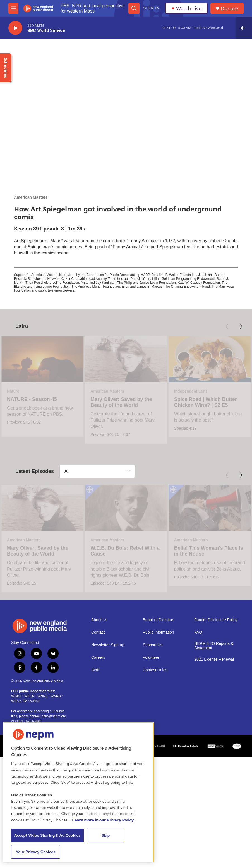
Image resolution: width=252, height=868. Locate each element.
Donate (229, 9)
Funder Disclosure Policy (216, 712)
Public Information (159, 724)
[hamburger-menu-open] (13, 8)
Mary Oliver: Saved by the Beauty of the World (112, 402)
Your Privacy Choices (36, 852)
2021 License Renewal (214, 752)
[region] (78, 792)
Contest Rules (155, 762)
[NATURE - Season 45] (42, 359)
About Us (99, 712)
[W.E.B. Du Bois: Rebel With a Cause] (110, 555)
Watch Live (186, 8)
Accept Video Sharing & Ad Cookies (47, 835)
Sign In (151, 8)
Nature (13, 391)
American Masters (31, 197)
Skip (106, 835)
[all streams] (244, 28)
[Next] (241, 326)
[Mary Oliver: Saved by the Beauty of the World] (117, 359)
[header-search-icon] (134, 8)
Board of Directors (159, 712)
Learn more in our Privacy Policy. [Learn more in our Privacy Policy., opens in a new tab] (103, 820)
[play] (15, 28)
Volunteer (151, 750)
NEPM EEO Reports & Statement (214, 738)
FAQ (198, 724)
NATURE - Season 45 (32, 399)
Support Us (153, 737)
